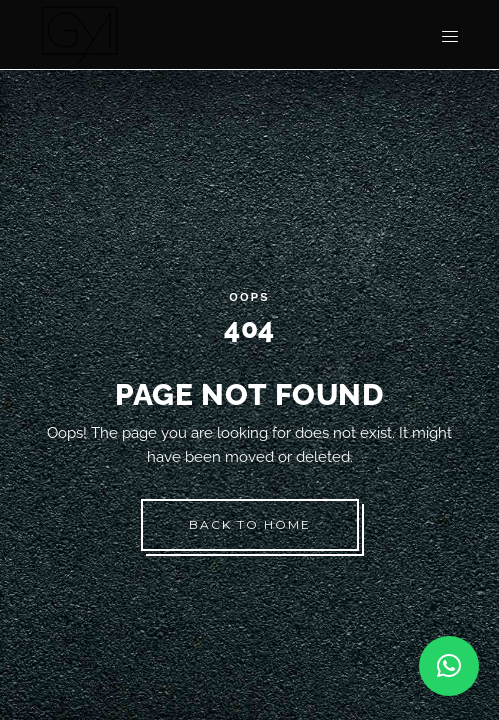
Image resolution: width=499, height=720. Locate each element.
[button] (449, 666)
